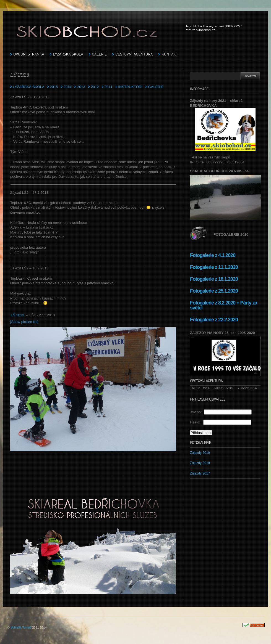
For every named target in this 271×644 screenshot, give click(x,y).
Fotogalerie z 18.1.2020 (214, 279)
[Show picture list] (24, 322)
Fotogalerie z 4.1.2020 (213, 255)
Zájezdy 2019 (200, 453)
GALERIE (156, 87)
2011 (109, 87)
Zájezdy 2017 (200, 473)
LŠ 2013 (17, 315)
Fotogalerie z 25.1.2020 (214, 291)
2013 (81, 87)
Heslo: (197, 422)
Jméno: (197, 412)
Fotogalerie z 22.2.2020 (214, 320)
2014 (68, 87)
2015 (54, 87)
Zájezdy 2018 (200, 463)
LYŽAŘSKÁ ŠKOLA (27, 87)
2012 (95, 87)
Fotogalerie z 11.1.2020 (214, 267)
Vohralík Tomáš (21, 627)
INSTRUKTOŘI (130, 87)
